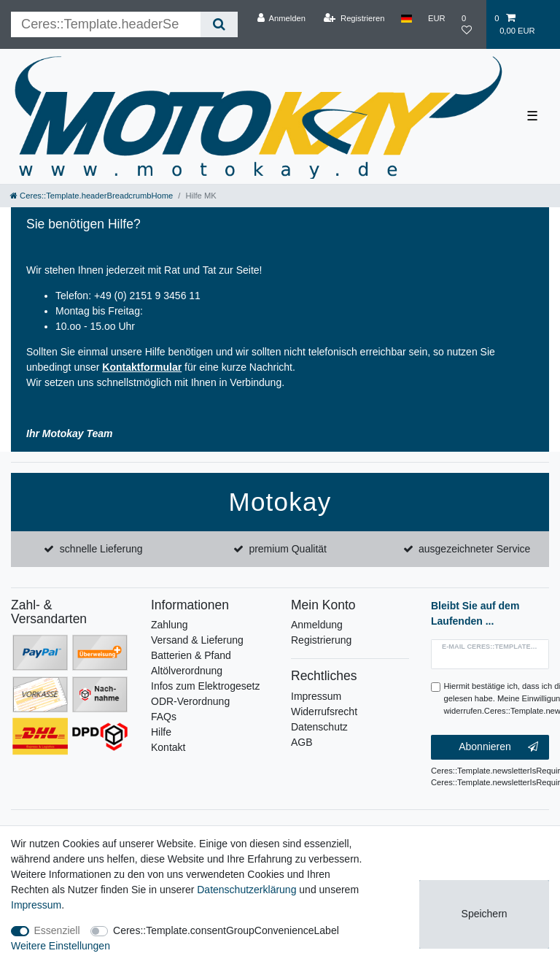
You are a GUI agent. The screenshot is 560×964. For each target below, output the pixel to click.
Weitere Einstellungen (61, 946)
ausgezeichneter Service (474, 549)
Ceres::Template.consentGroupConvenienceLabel (226, 930)
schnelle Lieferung (101, 549)
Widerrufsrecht (324, 712)
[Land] (407, 18)
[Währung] (437, 18)
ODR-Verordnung (190, 701)
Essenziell (57, 930)
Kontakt (168, 747)
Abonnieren (498, 747)
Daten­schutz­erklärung (246, 890)
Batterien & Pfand (191, 655)
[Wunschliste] (470, 24)
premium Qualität (288, 549)
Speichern (485, 914)
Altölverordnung (187, 671)
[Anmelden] (281, 18)
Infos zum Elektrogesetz (205, 686)
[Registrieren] (354, 18)
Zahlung (170, 625)
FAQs (164, 717)
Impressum (316, 696)
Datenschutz (319, 727)
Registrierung (321, 640)
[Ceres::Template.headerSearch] (219, 24)
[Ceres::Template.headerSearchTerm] (106, 24)
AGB (302, 742)
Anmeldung (317, 625)
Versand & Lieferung (197, 640)
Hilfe (161, 732)
